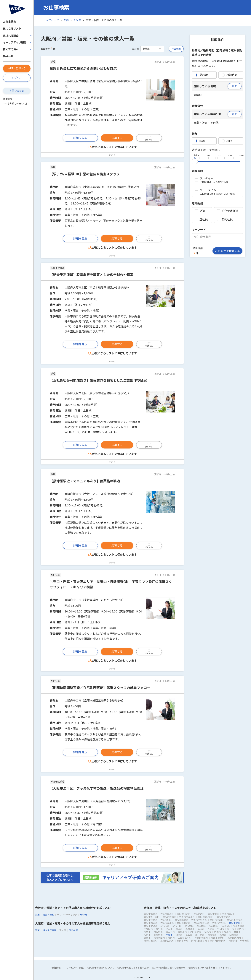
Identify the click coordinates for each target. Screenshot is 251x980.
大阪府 (77, 20)
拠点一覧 (8, 56)
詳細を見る (80, 138)
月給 (227, 141)
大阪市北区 (234, 923)
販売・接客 (48, 915)
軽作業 (84, 915)
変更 (234, 86)
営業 (37, 915)
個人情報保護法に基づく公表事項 (169, 968)
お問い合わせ (17, 91)
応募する (117, 138)
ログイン (17, 78)
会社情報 (7, 99)
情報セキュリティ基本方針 (202, 968)
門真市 (169, 935)
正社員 (201, 219)
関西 (66, 20)
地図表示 (176, 49)
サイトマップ (225, 968)
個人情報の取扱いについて (101, 968)
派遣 (200, 211)
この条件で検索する (227, 251)
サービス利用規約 (75, 968)
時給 (200, 141)
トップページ (51, 20)
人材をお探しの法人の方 (15, 104)
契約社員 (225, 219)
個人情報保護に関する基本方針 (133, 968)
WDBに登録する (17, 68)
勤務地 (201, 75)
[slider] (195, 161)
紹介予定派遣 (228, 211)
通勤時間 (229, 75)
